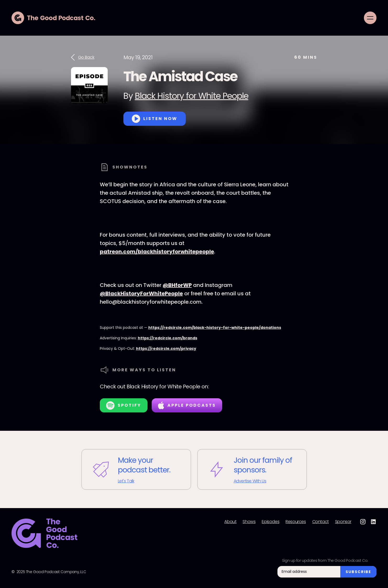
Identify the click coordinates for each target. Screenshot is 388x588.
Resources (296, 522)
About (230, 522)
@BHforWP (177, 285)
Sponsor (343, 522)
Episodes (270, 522)
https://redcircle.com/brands (168, 338)
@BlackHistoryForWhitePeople (141, 293)
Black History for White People (192, 96)
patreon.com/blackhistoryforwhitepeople (157, 252)
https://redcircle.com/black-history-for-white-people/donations (215, 328)
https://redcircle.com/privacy (166, 349)
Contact (321, 522)
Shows (249, 522)
